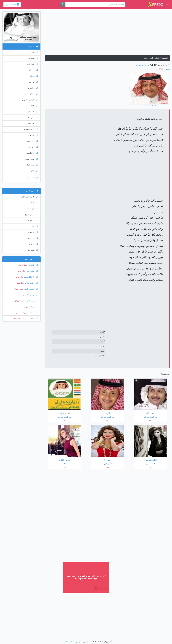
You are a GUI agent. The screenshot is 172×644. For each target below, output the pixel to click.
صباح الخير (32, 64)
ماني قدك (33, 118)
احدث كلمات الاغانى (31, 259)
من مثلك (33, 226)
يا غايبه (34, 106)
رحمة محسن (20, 313)
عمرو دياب (26, 307)
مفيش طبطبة (31, 289)
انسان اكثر (32, 221)
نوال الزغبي (22, 265)
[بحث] (63, 4)
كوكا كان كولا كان (30, 318)
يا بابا (34, 307)
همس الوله (32, 165)
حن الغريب (32, 238)
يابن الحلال (32, 124)
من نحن (78, 642)
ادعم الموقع (87, 642)
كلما (35, 203)
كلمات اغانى (155, 58)
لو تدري (33, 244)
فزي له (34, 70)
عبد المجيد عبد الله (143, 65)
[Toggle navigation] (167, 4)
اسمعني (167, 69)
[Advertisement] (107, 33)
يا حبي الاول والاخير (29, 197)
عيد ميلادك (32, 112)
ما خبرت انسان (31, 129)
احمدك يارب (32, 135)
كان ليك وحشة (30, 277)
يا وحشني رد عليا (30, 301)
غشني (34, 94)
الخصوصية (63, 642)
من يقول (33, 82)
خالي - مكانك (31, 283)
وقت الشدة (32, 271)
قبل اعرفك (32, 141)
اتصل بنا (71, 642)
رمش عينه (32, 295)
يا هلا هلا (33, 58)
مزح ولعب (32, 232)
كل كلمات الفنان (32, 178)
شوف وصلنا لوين (30, 100)
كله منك (33, 147)
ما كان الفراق (31, 215)
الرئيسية (165, 58)
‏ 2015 (161, 69)
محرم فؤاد (22, 295)
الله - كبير (32, 265)
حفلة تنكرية (31, 313)
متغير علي (32, 250)
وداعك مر (33, 88)
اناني (34, 171)
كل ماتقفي (32, 153)
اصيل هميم (20, 283)
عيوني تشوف (31, 159)
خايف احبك (32, 209)
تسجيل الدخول (12, 4)
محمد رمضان (19, 289)
